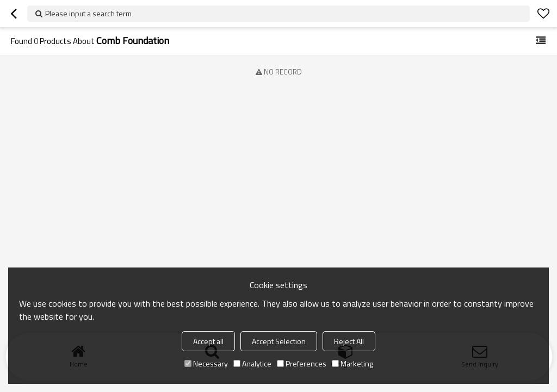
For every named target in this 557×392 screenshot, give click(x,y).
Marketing (352, 363)
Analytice (252, 363)
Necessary (206, 363)
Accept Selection (279, 341)
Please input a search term (88, 13)
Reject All (349, 341)
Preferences (302, 363)
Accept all (208, 341)
